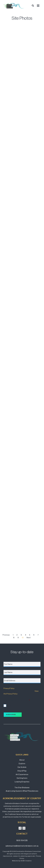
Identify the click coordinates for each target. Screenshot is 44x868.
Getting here (22, 778)
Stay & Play (22, 771)
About (22, 760)
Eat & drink (22, 767)
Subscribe (11, 715)
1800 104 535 (22, 840)
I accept (9, 705)
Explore (22, 764)
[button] (33, 6)
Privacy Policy (9, 688)
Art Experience (22, 774)
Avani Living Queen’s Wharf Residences (22, 791)
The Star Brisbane (22, 788)
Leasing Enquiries (22, 782)
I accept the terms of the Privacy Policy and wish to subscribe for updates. (21, 699)
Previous (6, 635)
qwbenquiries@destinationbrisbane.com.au (22, 846)
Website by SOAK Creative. (22, 861)
